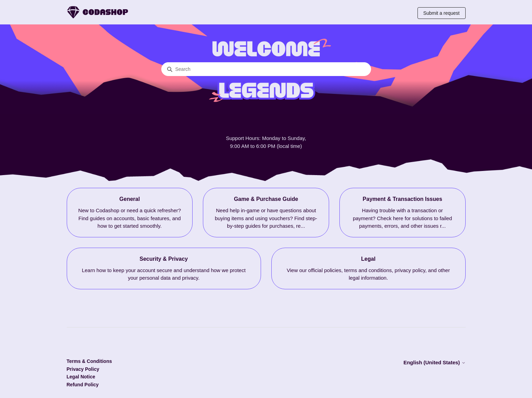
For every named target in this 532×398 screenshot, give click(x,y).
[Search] (266, 69)
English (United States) (434, 362)
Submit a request (442, 13)
